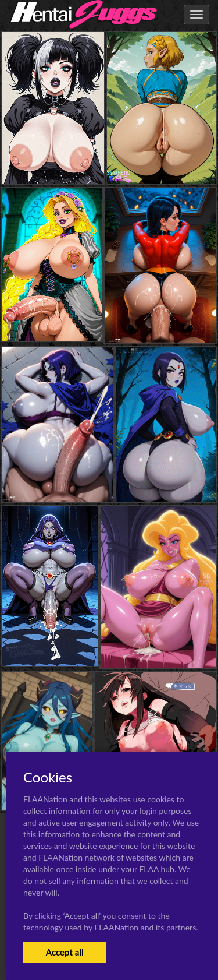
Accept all (65, 952)
